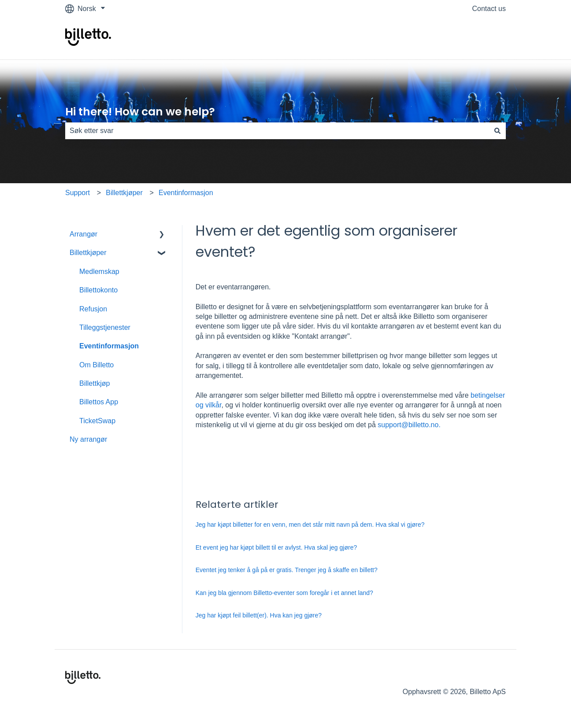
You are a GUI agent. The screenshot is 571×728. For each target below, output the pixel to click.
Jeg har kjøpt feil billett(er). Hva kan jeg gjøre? (259, 615)
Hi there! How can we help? (140, 112)
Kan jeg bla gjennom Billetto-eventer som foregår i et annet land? (284, 593)
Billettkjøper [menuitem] (88, 253)
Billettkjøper (124, 193)
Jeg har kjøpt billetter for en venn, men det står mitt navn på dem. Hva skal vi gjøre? (310, 525)
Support (78, 193)
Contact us (489, 9)
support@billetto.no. (409, 425)
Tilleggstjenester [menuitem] (105, 327)
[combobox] (277, 131)
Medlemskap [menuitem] (99, 272)
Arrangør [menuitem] (83, 234)
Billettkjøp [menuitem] (95, 383)
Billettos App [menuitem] (99, 402)
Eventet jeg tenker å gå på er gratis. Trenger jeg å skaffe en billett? (287, 570)
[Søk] (497, 131)
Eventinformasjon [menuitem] (109, 346)
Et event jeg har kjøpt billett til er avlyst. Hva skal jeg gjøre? (276, 547)
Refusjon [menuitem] (93, 309)
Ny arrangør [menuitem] (88, 439)
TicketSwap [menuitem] (97, 421)
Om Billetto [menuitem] (96, 365)
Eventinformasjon (186, 193)
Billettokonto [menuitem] (98, 290)
